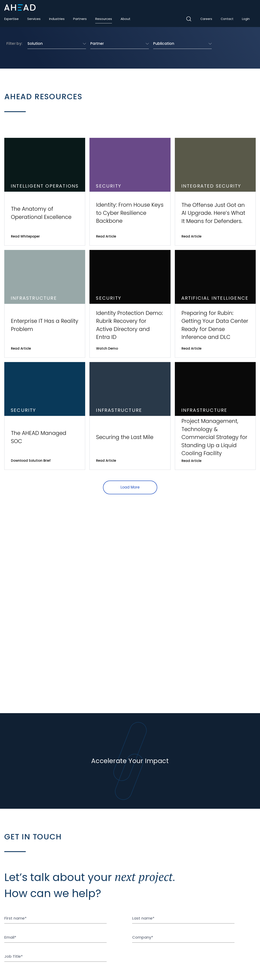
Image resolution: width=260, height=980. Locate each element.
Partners (80, 19)
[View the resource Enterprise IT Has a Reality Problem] (45, 304)
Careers (206, 19)
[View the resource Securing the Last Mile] (130, 416)
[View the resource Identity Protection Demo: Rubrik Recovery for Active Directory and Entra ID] (130, 304)
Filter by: (14, 44)
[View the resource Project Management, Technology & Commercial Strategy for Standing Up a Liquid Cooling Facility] (215, 416)
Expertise (11, 19)
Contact (227, 19)
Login (246, 19)
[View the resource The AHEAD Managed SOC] (45, 416)
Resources (104, 19)
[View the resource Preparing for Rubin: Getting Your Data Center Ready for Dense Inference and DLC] (215, 304)
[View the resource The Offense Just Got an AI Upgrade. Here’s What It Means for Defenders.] (215, 192)
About (125, 19)
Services (34, 19)
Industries (57, 19)
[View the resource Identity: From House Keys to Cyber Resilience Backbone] (130, 192)
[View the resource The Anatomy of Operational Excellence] (45, 192)
